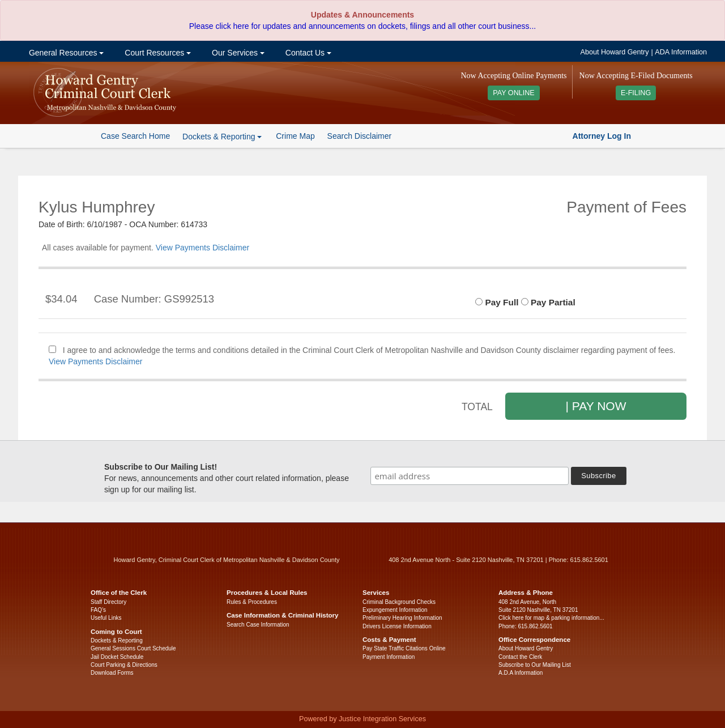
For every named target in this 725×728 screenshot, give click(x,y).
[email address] (470, 476)
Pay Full (497, 302)
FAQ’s (98, 610)
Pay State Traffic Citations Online (404, 648)
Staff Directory (108, 602)
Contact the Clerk (520, 657)
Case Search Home (135, 136)
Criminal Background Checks (399, 602)
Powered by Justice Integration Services (362, 719)
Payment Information (389, 657)
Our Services (237, 53)
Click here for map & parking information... (551, 618)
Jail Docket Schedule (117, 657)
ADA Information (681, 52)
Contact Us (307, 53)
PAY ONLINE (514, 93)
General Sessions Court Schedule (133, 648)
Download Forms (112, 673)
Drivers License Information (397, 626)
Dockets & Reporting (117, 640)
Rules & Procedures (252, 602)
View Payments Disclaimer (202, 248)
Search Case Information (258, 625)
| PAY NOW (596, 406)
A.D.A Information (521, 673)
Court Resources (157, 53)
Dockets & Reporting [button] (222, 137)
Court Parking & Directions (124, 665)
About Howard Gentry (615, 52)
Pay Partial (548, 302)
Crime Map (295, 136)
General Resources (65, 53)
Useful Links (106, 618)
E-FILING (636, 93)
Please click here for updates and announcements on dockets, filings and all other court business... (362, 26)
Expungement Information (395, 610)
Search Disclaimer (360, 136)
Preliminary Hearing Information (402, 618)
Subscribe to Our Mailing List (535, 665)
